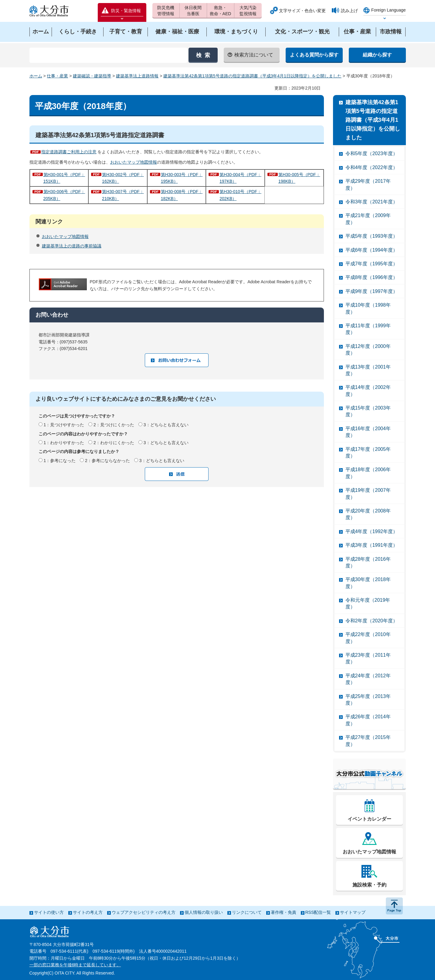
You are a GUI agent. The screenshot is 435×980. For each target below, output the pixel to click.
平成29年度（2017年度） (368, 184)
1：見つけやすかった (64, 425)
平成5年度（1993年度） (372, 236)
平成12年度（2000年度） (368, 350)
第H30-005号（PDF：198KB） (299, 178)
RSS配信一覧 (318, 912)
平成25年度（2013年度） (368, 700)
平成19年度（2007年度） (368, 493)
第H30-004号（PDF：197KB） (240, 178)
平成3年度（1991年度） (372, 545)
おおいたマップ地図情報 (134, 162)
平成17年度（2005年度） (368, 453)
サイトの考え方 (88, 912)
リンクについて (247, 912)
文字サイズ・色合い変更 (302, 11)
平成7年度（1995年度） (372, 264)
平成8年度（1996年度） (372, 277)
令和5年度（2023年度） (372, 153)
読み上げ (349, 11)
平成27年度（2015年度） (368, 741)
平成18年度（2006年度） (368, 473)
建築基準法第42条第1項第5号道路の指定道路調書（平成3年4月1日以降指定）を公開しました (252, 76)
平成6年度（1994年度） (372, 250)
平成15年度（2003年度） (368, 411)
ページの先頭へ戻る (394, 906)
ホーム (36, 76)
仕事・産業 (57, 76)
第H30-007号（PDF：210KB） (123, 195)
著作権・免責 (284, 912)
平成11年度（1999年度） (368, 329)
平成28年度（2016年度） (368, 562)
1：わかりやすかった (64, 443)
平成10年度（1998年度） (368, 308)
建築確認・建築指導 (92, 76)
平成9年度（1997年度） (372, 291)
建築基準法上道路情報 (137, 76)
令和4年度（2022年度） (372, 167)
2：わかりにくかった (114, 443)
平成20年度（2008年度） (368, 514)
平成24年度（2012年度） (368, 679)
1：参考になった (59, 461)
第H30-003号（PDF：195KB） (182, 178)
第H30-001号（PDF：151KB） (64, 178)
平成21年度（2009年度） (368, 219)
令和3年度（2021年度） (372, 202)
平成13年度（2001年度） (368, 370)
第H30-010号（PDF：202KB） (240, 195)
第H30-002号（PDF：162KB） (123, 178)
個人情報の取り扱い (204, 912)
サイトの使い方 (49, 912)
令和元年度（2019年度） (368, 603)
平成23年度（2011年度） (368, 658)
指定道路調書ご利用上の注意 (69, 152)
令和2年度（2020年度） (372, 621)
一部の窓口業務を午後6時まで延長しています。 (75, 965)
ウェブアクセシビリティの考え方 (144, 912)
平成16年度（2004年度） (368, 432)
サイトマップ (353, 912)
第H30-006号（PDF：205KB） (64, 195)
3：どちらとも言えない (166, 425)
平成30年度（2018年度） (368, 583)
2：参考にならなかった (107, 461)
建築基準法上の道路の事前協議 (72, 246)
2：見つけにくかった (114, 425)
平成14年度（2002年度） (368, 391)
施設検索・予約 (369, 885)
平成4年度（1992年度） (372, 531)
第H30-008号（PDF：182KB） (182, 195)
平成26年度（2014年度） (368, 720)
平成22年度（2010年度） (368, 638)
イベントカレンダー (369, 819)
